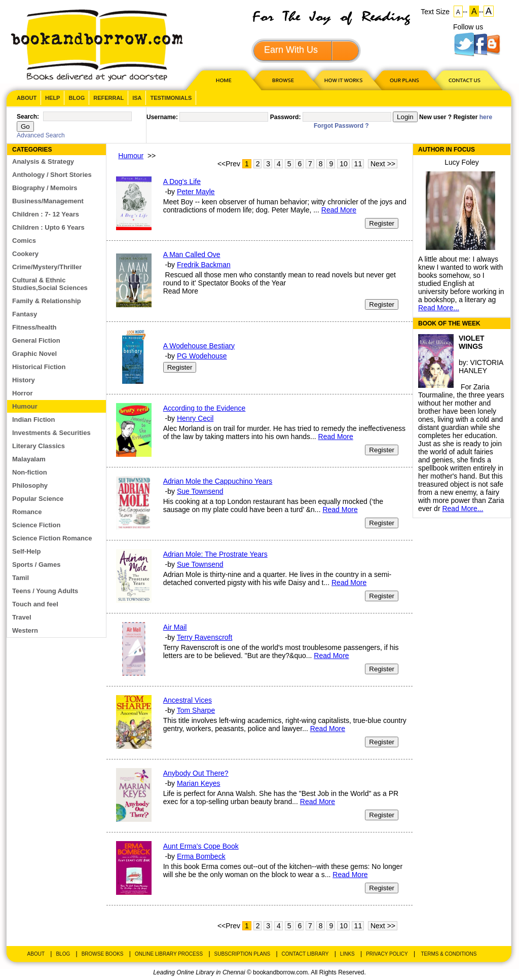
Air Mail (175, 627)
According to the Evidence (205, 408)
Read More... (439, 308)
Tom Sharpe (196, 710)
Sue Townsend (200, 491)
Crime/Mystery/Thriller (47, 267)
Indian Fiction (34, 420)
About (27, 98)
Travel (22, 617)
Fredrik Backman (204, 265)
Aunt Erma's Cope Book (201, 846)
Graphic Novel (34, 354)
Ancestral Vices (188, 700)
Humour (25, 406)
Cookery (25, 254)
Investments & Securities (51, 433)
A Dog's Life (182, 182)
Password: (286, 117)
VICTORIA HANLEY (481, 367)
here (486, 117)
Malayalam (29, 459)
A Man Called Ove (192, 255)
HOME (221, 80)
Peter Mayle (196, 192)
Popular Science (38, 499)
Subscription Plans (243, 954)
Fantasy (25, 314)
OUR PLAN (404, 80)
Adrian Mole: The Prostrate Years (215, 554)
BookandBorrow (97, 45)
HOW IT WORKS (343, 80)
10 (344, 164)
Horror (22, 393)
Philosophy (30, 485)
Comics (24, 241)
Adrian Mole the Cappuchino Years (218, 481)
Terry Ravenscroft (205, 637)
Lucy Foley (462, 162)
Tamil (21, 578)
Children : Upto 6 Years (48, 227)
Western (25, 630)
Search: (28, 117)
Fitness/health (34, 327)
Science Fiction (36, 525)
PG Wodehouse (202, 356)
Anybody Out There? (196, 773)
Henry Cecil (195, 418)
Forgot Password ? (341, 126)
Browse (284, 80)
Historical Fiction (39, 367)
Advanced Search (41, 135)
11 (358, 164)
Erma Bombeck (201, 856)
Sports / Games (36, 565)
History (24, 380)
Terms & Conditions (449, 954)
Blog (77, 98)
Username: (162, 117)
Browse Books (103, 954)
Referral (108, 98)
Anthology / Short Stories (52, 175)
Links (347, 954)
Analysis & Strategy (43, 161)
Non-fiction (30, 472)
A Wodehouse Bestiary (199, 346)
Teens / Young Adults (45, 591)
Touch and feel (35, 604)
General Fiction (36, 340)
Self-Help (26, 551)
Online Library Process (169, 954)
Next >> (383, 164)
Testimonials (171, 98)
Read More (339, 210)
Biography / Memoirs (45, 188)
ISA (137, 98)
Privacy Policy (387, 954)
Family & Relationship (47, 301)
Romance (27, 512)
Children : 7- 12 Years (46, 214)
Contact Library (305, 954)
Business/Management (48, 201)
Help (52, 98)
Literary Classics (39, 446)
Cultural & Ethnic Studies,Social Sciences (50, 284)
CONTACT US (464, 80)
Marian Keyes (199, 783)
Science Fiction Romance (52, 538)
